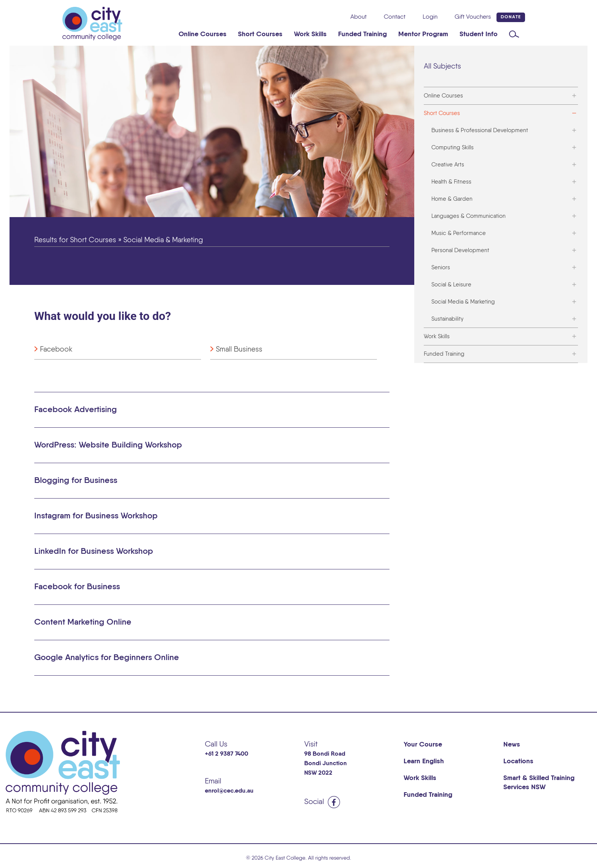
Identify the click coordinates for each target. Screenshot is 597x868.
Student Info (479, 34)
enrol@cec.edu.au (229, 791)
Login (430, 17)
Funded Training (362, 34)
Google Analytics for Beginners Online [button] (107, 658)
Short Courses (260, 34)
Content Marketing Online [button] (83, 622)
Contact (395, 17)
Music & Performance (459, 233)
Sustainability (447, 319)
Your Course (423, 745)
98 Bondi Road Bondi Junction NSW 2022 (326, 764)
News (512, 745)
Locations (518, 761)
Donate (511, 17)
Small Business (239, 349)
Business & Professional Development (480, 130)
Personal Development (460, 250)
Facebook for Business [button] (77, 587)
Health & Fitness (451, 182)
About (358, 17)
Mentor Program (423, 34)
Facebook (56, 349)
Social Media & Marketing (463, 302)
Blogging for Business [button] (76, 481)
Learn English (424, 761)
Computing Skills (453, 148)
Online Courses (203, 34)
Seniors (441, 268)
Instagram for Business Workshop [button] (96, 516)
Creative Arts (448, 165)
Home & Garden (452, 199)
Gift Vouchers (473, 17)
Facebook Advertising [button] (76, 410)
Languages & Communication (469, 216)
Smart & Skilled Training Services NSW (539, 783)
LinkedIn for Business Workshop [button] (94, 551)
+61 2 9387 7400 (227, 754)
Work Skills (310, 34)
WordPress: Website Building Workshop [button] (108, 445)
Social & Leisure (451, 285)
